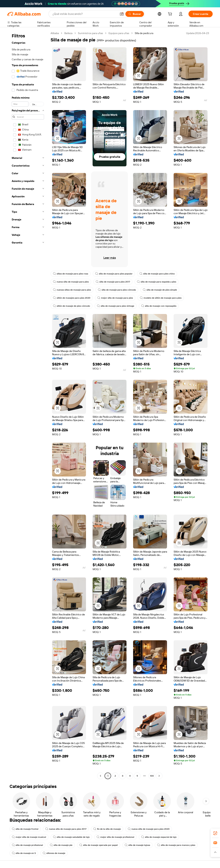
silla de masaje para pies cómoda (117, 290)
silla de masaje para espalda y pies (157, 282)
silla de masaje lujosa (137, 845)
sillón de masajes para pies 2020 (72, 298)
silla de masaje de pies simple (160, 290)
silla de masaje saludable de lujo (71, 837)
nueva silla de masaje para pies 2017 (66, 829)
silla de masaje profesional (27, 845)
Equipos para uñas (119, 33)
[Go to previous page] (100, 776)
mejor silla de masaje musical (29, 837)
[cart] (171, 14)
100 (152, 776)
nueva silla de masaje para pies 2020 (149, 829)
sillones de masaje (54, 853)
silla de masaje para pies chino (157, 274)
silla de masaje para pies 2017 (113, 282)
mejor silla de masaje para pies (115, 298)
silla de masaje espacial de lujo (159, 837)
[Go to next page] (159, 776)
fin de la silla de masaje (107, 829)
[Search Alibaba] (85, 14)
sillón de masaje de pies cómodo (71, 306)
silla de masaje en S (24, 853)
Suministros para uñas (90, 33)
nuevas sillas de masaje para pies (72, 290)
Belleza (68, 33)
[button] (122, 14)
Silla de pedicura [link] (144, 33)
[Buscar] (135, 14)
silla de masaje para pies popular (114, 274)
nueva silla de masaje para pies (71, 282)
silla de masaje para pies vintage (116, 306)
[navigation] (28, 405)
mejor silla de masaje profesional (115, 837)
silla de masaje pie (61, 845)
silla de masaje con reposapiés (159, 306)
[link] (215, 833)
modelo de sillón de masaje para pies (161, 298)
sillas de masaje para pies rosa (71, 274)
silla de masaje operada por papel (99, 845)
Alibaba (55, 33)
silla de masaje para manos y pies (176, 845)
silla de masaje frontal (25, 829)
